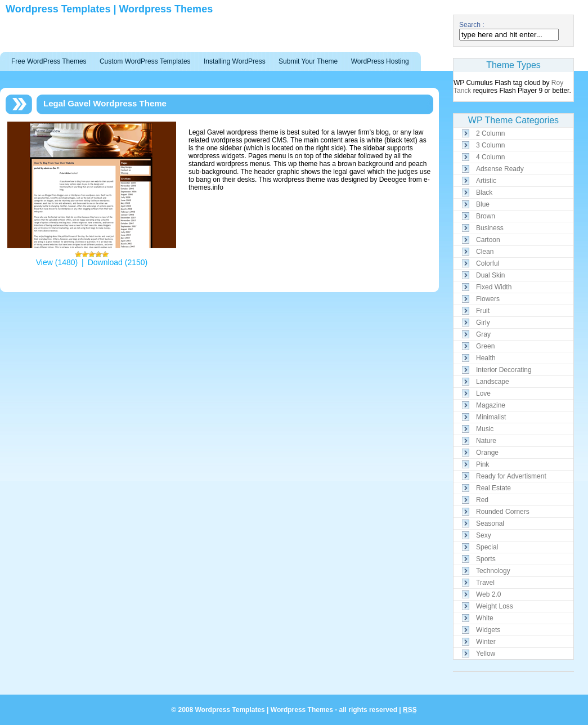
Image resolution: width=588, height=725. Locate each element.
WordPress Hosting (380, 61)
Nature (486, 441)
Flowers (488, 299)
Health (486, 358)
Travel (485, 583)
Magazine (491, 405)
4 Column (490, 157)
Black (484, 193)
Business (490, 228)
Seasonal (490, 523)
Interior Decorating (504, 370)
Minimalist (491, 417)
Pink (482, 464)
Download (105, 262)
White (485, 618)
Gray (483, 334)
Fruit (483, 311)
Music (485, 429)
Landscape (493, 382)
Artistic (486, 181)
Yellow (486, 654)
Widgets (488, 630)
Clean (485, 252)
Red (482, 500)
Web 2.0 (488, 594)
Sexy (484, 535)
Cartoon (488, 240)
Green (485, 346)
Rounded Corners (503, 512)
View (44, 262)
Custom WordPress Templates (145, 61)
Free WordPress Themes (49, 61)
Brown (486, 216)
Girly (483, 323)
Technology (493, 571)
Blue (483, 204)
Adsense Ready (500, 169)
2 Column (490, 133)
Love (483, 393)
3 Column (490, 145)
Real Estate (493, 488)
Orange (487, 453)
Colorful (488, 263)
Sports (486, 559)
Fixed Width (494, 287)
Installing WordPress (235, 61)
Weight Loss (495, 606)
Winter (486, 642)
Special (487, 547)
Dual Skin (490, 275)
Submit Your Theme (308, 61)
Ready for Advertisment (511, 476)
